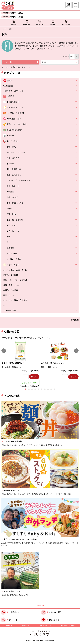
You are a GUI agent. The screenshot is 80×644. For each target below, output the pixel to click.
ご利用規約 (8, 625)
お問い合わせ (26, 625)
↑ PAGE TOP (40, 606)
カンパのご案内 (10, 310)
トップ (4, 29)
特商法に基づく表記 (46, 625)
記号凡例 (75, 320)
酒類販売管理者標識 (69, 625)
